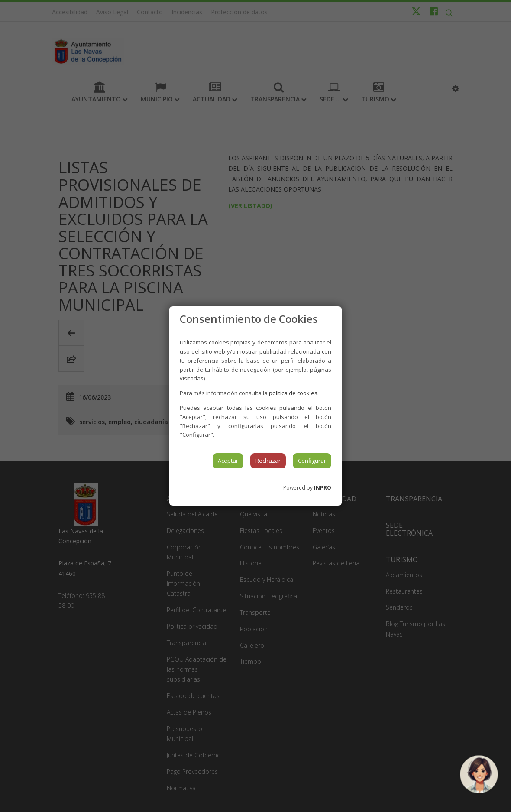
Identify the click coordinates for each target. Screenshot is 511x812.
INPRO (323, 488)
